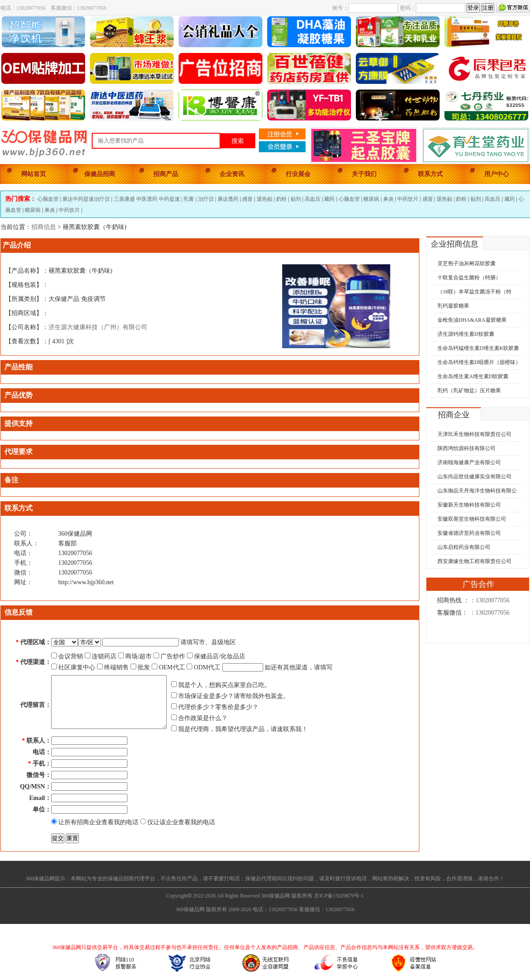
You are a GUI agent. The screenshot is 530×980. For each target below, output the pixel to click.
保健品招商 (100, 174)
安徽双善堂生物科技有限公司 (472, 519)
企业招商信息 (455, 244)
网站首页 (34, 174)
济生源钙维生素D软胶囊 (466, 334)
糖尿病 (371, 199)
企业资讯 (232, 174)
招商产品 (166, 174)
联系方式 (430, 174)
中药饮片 (408, 199)
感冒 (247, 199)
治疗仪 (206, 199)
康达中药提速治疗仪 (86, 199)
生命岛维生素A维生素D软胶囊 (473, 376)
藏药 (329, 199)
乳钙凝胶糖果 (453, 306)
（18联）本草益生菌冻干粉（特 (474, 292)
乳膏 (189, 199)
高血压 (313, 199)
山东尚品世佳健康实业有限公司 (474, 477)
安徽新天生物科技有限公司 (469, 505)
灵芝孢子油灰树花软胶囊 (467, 263)
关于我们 (364, 174)
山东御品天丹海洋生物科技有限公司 (474, 492)
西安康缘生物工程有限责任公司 (474, 561)
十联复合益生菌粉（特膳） (469, 278)
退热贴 (265, 199)
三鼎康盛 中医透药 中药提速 (147, 199)
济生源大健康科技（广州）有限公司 (98, 327)
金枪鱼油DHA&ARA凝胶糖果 (472, 320)
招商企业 (454, 415)
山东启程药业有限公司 (464, 547)
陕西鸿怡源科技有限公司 (467, 448)
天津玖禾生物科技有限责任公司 (474, 434)
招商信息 (44, 227)
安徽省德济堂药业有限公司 (469, 533)
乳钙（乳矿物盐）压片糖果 (469, 390)
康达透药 (228, 199)
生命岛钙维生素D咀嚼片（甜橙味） (479, 362)
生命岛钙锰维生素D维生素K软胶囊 (478, 348)
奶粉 (281, 199)
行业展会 (298, 174)
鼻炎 (388, 199)
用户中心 (496, 174)
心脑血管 (48, 199)
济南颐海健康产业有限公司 (469, 462)
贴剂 (296, 199)
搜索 (238, 141)
